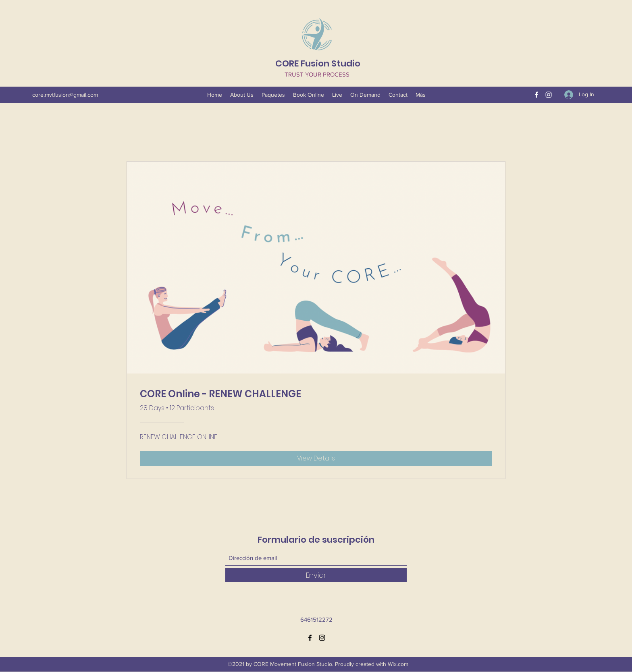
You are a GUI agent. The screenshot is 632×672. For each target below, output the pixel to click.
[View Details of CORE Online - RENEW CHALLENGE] (316, 458)
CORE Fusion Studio (318, 63)
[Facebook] (536, 95)
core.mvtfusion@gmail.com (65, 95)
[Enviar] (316, 575)
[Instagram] (549, 95)
